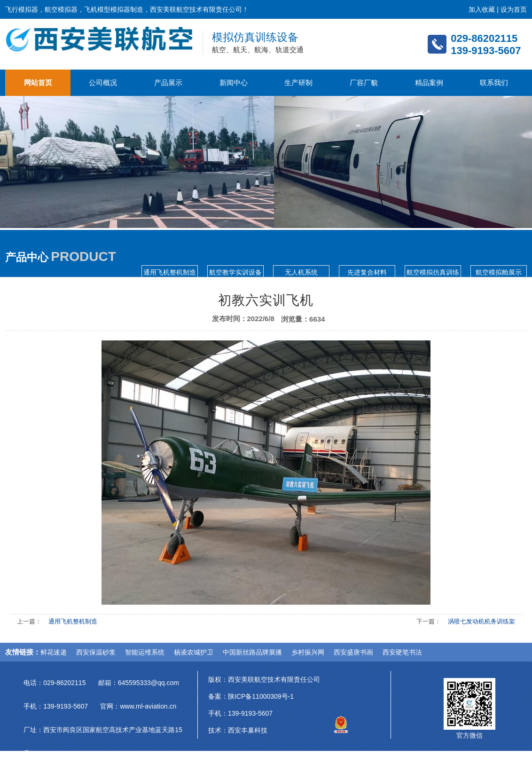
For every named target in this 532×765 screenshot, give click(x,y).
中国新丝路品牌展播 (252, 652)
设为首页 (514, 9)
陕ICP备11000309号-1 (261, 696)
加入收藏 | (484, 9)
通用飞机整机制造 (170, 272)
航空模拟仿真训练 (433, 272)
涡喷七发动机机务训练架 (481, 621)
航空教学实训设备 (235, 272)
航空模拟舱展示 (499, 272)
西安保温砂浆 (96, 652)
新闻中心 (234, 83)
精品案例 (429, 83)
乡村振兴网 (308, 652)
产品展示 (168, 83)
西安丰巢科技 (248, 730)
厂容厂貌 (364, 83)
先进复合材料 (367, 272)
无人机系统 (301, 272)
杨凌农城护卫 (194, 652)
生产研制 (298, 83)
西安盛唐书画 (353, 652)
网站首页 (38, 83)
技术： (218, 730)
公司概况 (103, 83)
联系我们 (494, 83)
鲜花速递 (54, 652)
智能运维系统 (145, 652)
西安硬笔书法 (402, 652)
